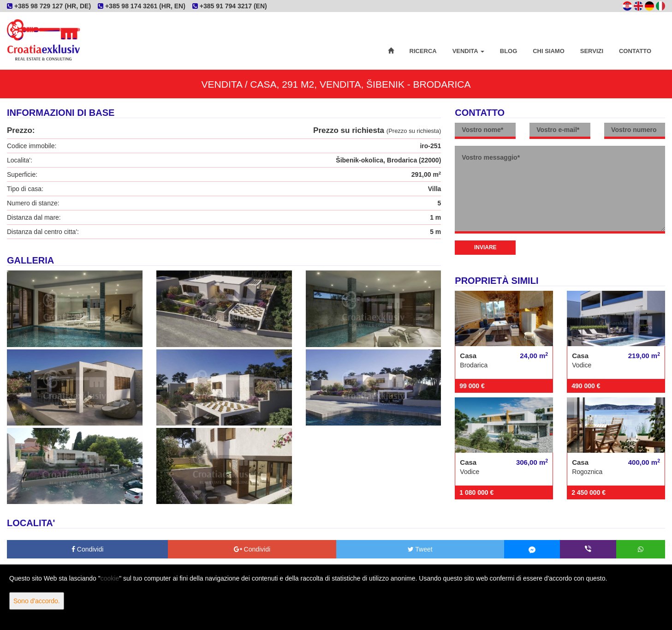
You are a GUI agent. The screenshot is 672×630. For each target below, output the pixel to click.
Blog (509, 51)
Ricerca (423, 51)
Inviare (485, 247)
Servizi (592, 51)
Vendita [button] (468, 51)
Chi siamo (549, 51)
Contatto (635, 51)
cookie (110, 578)
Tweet (420, 549)
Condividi (87, 549)
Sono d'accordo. (37, 601)
